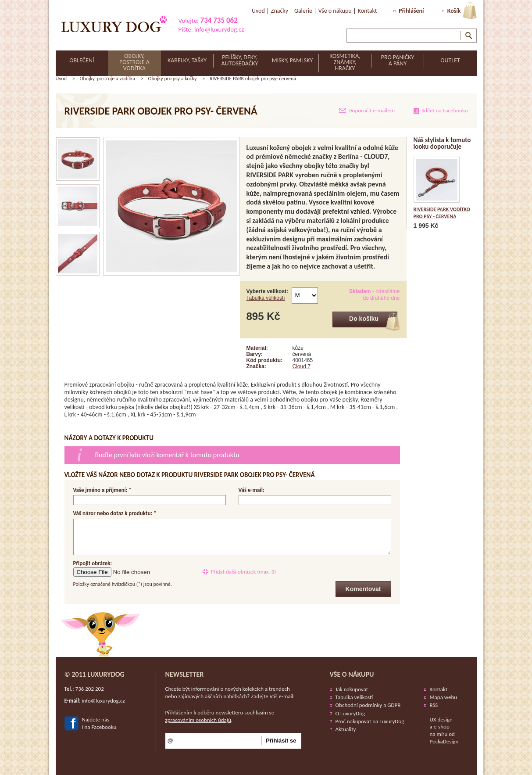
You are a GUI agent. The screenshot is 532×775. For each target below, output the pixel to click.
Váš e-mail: (252, 490)
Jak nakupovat (352, 689)
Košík (454, 11)
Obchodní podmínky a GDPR (368, 705)
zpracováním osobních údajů (198, 720)
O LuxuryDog (350, 713)
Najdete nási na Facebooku (99, 723)
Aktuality (346, 729)
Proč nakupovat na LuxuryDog (370, 721)
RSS (434, 705)
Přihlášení (411, 11)
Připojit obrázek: (93, 563)
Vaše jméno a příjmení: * (102, 490)
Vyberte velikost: (268, 295)
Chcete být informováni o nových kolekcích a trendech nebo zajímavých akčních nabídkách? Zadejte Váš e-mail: (230, 692)
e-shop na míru (440, 730)
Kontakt (439, 689)
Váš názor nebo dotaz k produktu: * (115, 514)
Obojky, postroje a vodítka (107, 79)
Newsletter (185, 674)
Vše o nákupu (352, 674)
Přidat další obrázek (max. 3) (243, 572)
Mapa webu (444, 697)
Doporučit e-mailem (372, 110)
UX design (441, 719)
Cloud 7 (302, 366)
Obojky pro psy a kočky (172, 79)
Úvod (61, 79)
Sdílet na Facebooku (445, 110)
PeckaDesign (444, 741)
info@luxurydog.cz (219, 29)
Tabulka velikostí (266, 298)
